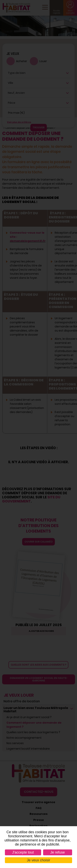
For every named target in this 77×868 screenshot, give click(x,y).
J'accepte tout (23, 852)
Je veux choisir (38, 860)
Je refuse (58, 852)
